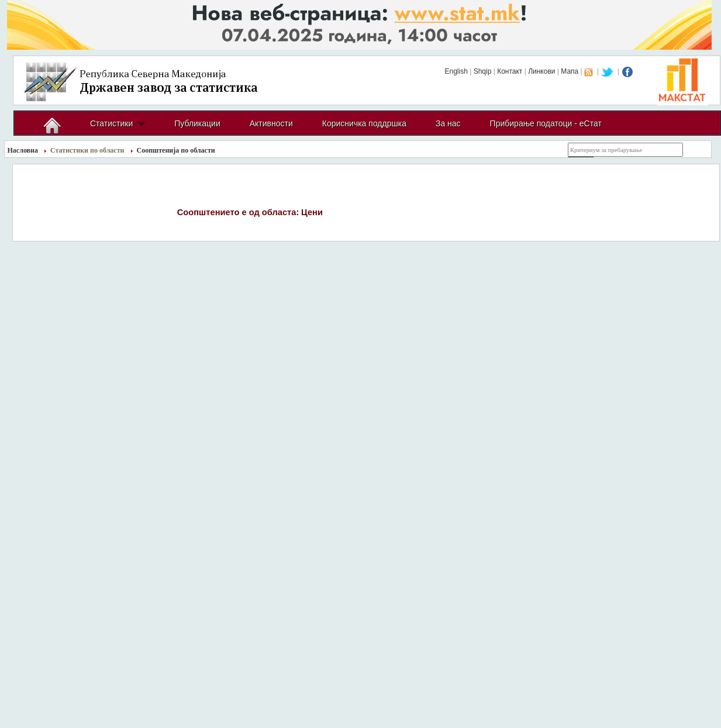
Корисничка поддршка (364, 123)
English (456, 71)
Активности (271, 123)
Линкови (541, 71)
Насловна (23, 150)
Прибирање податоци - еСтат (546, 123)
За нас (448, 123)
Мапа (570, 71)
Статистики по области (87, 150)
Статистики (111, 123)
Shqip (483, 71)
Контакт (510, 71)
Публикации (197, 123)
